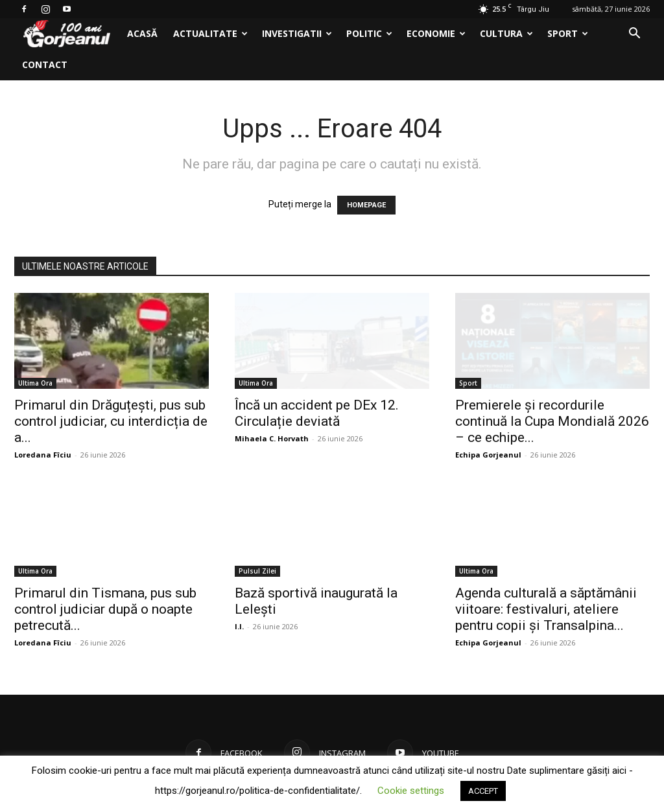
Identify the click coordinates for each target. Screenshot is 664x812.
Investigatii (297, 33)
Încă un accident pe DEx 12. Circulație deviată (317, 413)
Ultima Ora (35, 383)
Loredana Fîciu (43, 455)
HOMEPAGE (366, 205)
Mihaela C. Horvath (272, 438)
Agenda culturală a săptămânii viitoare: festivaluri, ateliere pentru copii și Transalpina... (546, 609)
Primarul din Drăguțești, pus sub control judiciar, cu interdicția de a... (111, 421)
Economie (436, 33)
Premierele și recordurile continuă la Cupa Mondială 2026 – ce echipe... (552, 421)
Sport (568, 33)
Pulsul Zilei (257, 571)
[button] (634, 35)
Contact (45, 64)
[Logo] (67, 34)
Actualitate (210, 33)
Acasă (142, 33)
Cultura (506, 33)
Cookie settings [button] (411, 791)
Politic (369, 33)
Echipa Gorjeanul (488, 455)
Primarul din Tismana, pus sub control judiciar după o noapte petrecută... (105, 609)
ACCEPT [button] (483, 791)
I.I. (239, 626)
